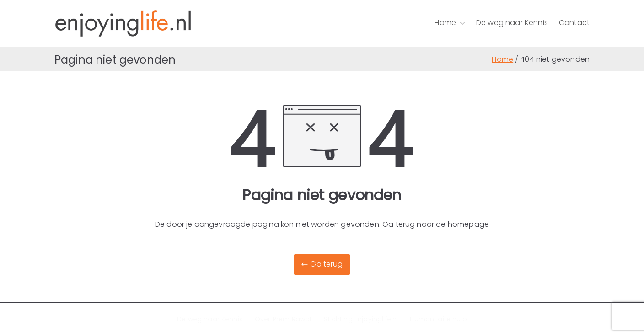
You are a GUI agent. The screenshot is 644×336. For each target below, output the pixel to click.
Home (450, 23)
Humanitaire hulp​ (438, 319)
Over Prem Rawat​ (283, 319)
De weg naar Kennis (512, 23)
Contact (574, 23)
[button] (461, 23)
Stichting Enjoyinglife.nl (361, 319)
